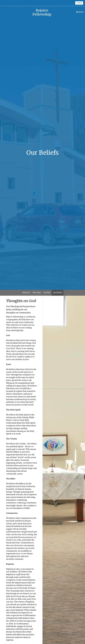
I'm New (47, 293)
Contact (79, 3)
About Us (26, 293)
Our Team (37, 293)
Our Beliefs (58, 293)
